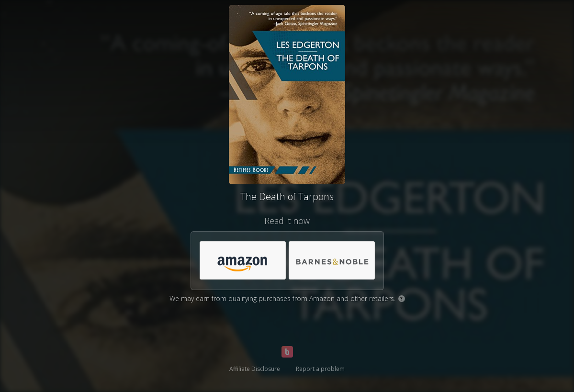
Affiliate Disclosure (255, 369)
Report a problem (320, 369)
